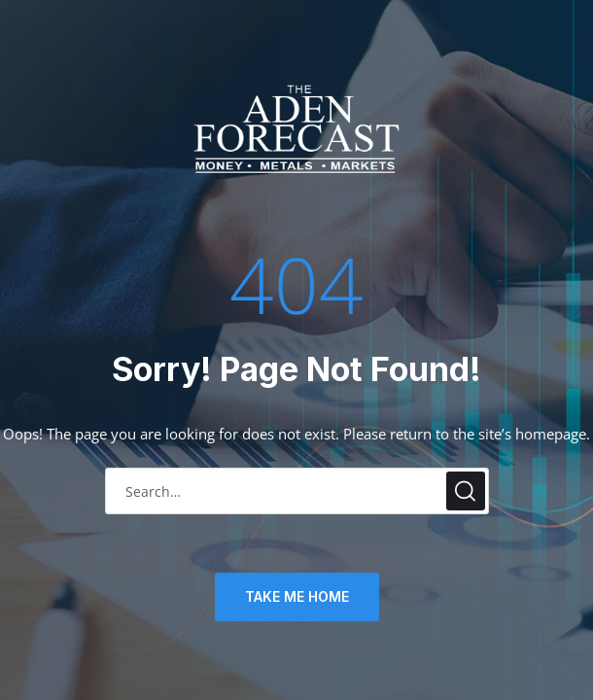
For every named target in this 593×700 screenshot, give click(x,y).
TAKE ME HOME (297, 596)
